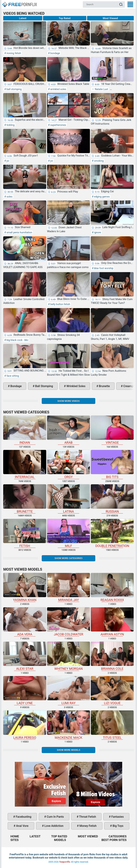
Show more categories (68, 558)
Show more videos (69, 401)
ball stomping (14, 89)
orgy (68, 464)
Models (60, 840)
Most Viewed (110, 18)
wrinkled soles (58, 89)
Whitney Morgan (68, 656)
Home (19, 3)
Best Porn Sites (114, 840)
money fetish (88, 826)
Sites (14, 840)
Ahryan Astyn (112, 622)
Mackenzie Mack (68, 725)
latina (68, 499)
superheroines (58, 125)
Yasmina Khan (25, 587)
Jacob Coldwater (68, 622)
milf (68, 533)
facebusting (23, 817)
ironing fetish (13, 53)
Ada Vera (25, 622)
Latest (23, 18)
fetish (25, 533)
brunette (104, 386)
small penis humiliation (19, 232)
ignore (97, 232)
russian (112, 499)
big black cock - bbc (17, 340)
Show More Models (68, 750)
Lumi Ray (68, 690)
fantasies (117, 817)
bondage (55, 53)
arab (68, 430)
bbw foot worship (103, 268)
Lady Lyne (25, 690)
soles (9, 197)
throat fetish (87, 817)
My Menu (130, 4)
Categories (118, 836)
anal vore (22, 826)
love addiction (54, 826)
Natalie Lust (101, 89)
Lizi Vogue (112, 690)
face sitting (12, 376)
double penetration (112, 533)
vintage (112, 430)
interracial (25, 464)
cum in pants (55, 817)
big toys (118, 826)
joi (7, 161)
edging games (102, 197)
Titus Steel (112, 725)
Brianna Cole (112, 656)
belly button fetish (60, 304)
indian (25, 430)
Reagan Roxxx (112, 587)
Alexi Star (25, 656)
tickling (10, 125)
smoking (99, 161)
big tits (112, 464)
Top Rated (65, 18)
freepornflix (65, 862)
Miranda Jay (68, 587)
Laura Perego (25, 725)
